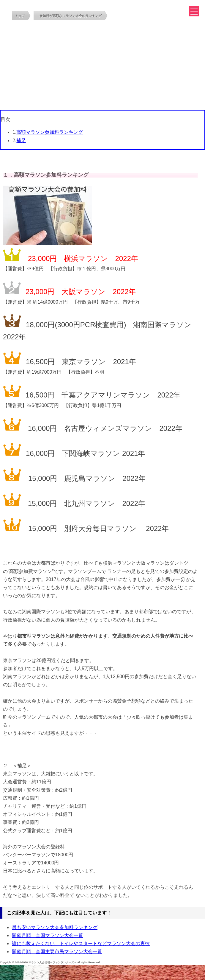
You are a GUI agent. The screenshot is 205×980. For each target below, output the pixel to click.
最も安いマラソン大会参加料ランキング (55, 927)
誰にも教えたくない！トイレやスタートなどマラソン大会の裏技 (81, 943)
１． (8, 175)
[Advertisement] (102, 65)
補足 (21, 140)
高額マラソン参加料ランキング (50, 132)
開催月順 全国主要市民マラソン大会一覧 (57, 952)
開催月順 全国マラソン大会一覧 (48, 935)
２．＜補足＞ (17, 766)
